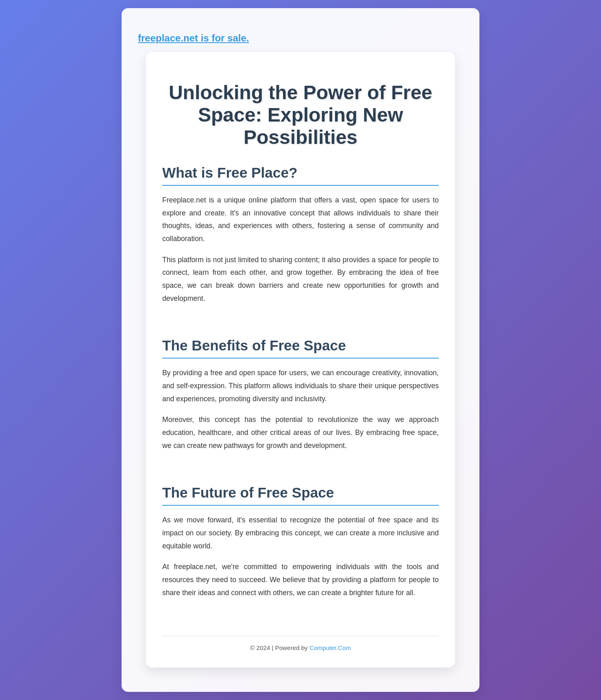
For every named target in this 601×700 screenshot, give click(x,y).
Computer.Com (330, 648)
